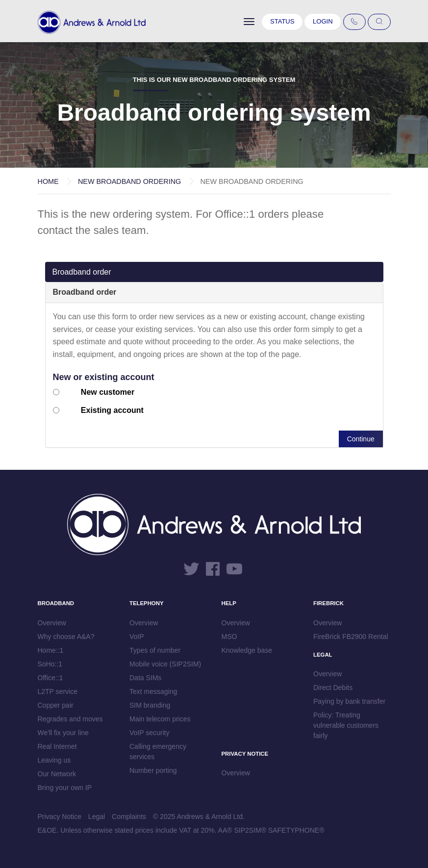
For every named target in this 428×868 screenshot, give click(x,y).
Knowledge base (247, 650)
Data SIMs (145, 678)
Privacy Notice (60, 817)
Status (282, 21)
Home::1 (51, 650)
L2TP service (58, 691)
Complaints (129, 817)
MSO (229, 637)
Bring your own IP (65, 788)
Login (323, 21)
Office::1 (50, 678)
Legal (97, 817)
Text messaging (153, 691)
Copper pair (56, 705)
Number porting (153, 770)
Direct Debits (333, 688)
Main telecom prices (160, 719)
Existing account (112, 410)
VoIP (137, 637)
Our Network (57, 774)
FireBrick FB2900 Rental (351, 637)
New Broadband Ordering (129, 181)
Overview (52, 623)
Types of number (155, 650)
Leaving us (54, 760)
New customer (108, 392)
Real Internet (57, 746)
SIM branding (150, 705)
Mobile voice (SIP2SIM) (165, 664)
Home (48, 181)
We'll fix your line (63, 733)
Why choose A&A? (66, 637)
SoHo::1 (50, 664)
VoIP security (149, 733)
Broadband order (82, 272)
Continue (361, 439)
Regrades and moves (70, 719)
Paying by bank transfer (349, 701)
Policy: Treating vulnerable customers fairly (346, 725)
